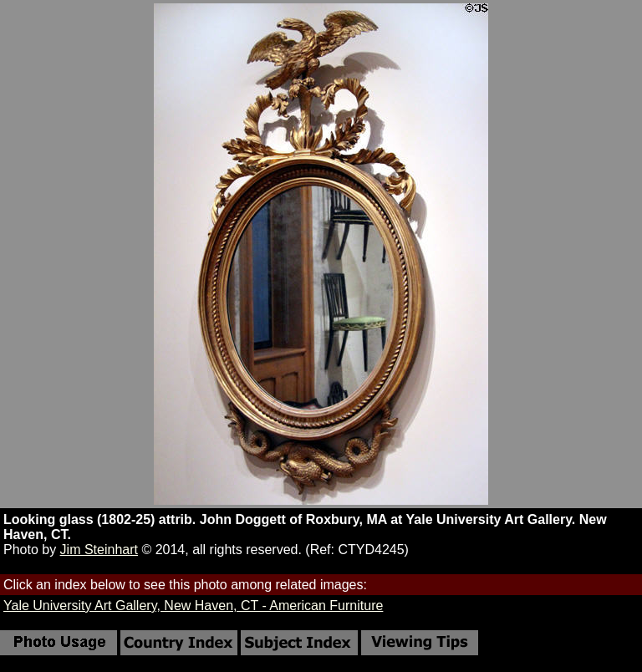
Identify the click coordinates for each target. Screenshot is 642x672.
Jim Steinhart (99, 550)
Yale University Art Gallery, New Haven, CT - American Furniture (193, 606)
